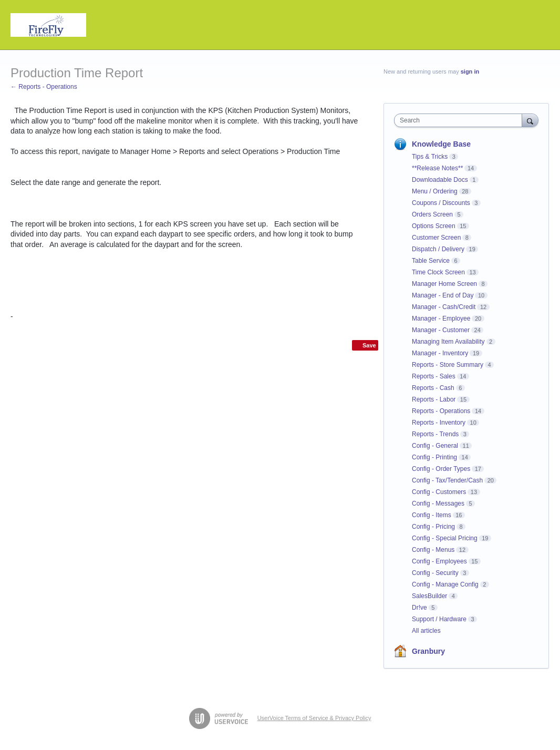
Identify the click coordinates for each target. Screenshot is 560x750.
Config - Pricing (433, 527)
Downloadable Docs (440, 180)
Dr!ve (419, 608)
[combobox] (460, 120)
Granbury (428, 651)
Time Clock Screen (438, 272)
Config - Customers (439, 492)
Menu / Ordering (435, 191)
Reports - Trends (435, 434)
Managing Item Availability (448, 342)
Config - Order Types (441, 469)
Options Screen (434, 226)
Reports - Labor (434, 399)
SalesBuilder (429, 596)
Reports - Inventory (439, 423)
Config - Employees (439, 561)
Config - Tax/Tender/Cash (447, 480)
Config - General (435, 446)
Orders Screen (432, 214)
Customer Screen (436, 238)
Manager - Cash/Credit (444, 307)
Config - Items (432, 515)
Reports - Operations (441, 411)
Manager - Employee (441, 319)
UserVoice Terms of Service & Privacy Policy (314, 718)
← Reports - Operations (44, 87)
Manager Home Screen (444, 284)
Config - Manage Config (445, 584)
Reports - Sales (434, 376)
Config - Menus (433, 550)
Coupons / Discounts (441, 203)
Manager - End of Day (443, 295)
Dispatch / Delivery (438, 249)
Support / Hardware (439, 619)
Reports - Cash (433, 388)
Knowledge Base (441, 144)
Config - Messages (438, 504)
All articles (426, 631)
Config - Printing (434, 457)
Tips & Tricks (430, 157)
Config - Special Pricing (445, 538)
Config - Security (435, 573)
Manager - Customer (441, 330)
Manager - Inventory (440, 353)
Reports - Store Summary (448, 365)
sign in (470, 71)
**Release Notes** (437, 168)
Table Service (431, 261)
